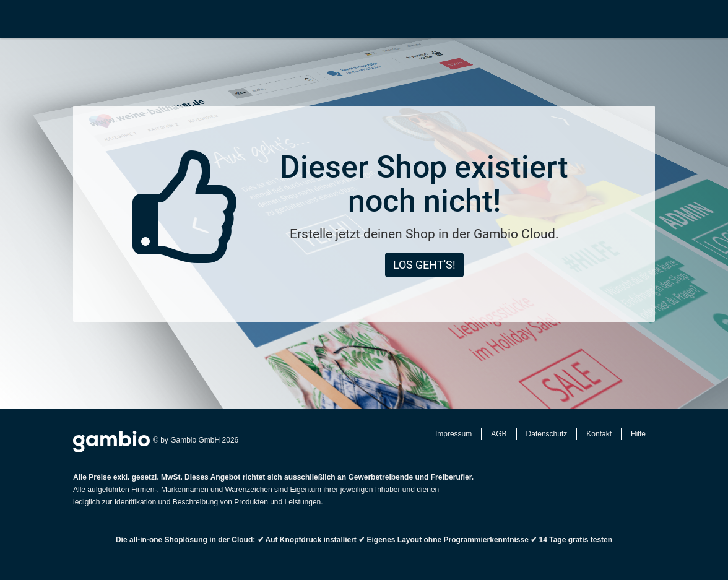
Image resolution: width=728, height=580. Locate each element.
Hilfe (638, 434)
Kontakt (599, 434)
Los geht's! (424, 265)
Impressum (453, 434)
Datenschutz (547, 434)
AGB (499, 434)
